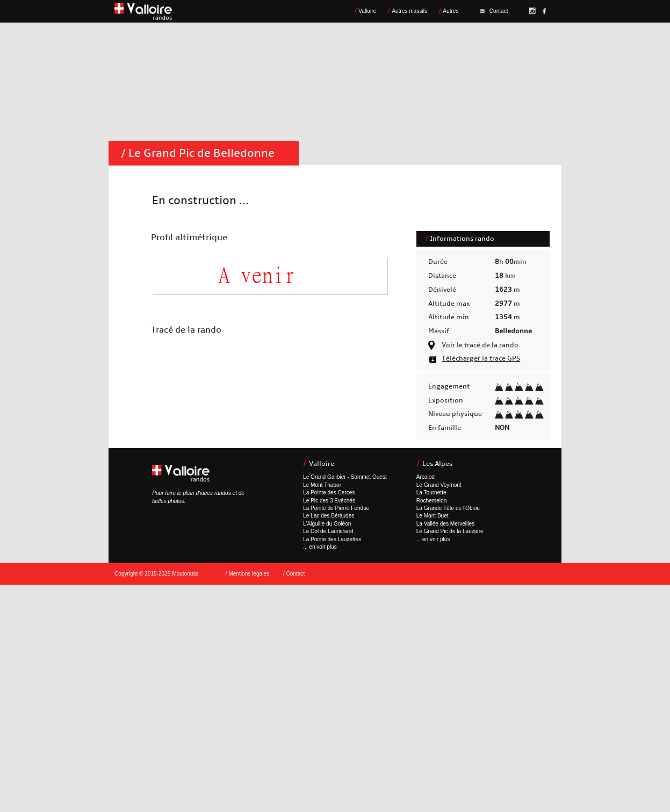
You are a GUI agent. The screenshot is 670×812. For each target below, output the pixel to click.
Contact (494, 11)
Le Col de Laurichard (328, 531)
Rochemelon (432, 501)
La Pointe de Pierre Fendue (336, 508)
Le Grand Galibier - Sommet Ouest (345, 477)
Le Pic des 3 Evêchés (329, 501)
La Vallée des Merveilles (446, 524)
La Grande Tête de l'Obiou (448, 508)
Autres (451, 11)
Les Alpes (437, 464)
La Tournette (431, 493)
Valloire (367, 11)
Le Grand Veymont (439, 485)
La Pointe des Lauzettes (332, 539)
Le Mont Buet (433, 516)
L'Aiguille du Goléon (327, 524)
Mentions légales (249, 574)
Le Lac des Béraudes (329, 516)
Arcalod (426, 477)
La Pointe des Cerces (329, 493)
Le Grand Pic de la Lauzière (450, 531)
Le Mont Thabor (322, 485)
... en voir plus (320, 547)
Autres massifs (409, 11)
